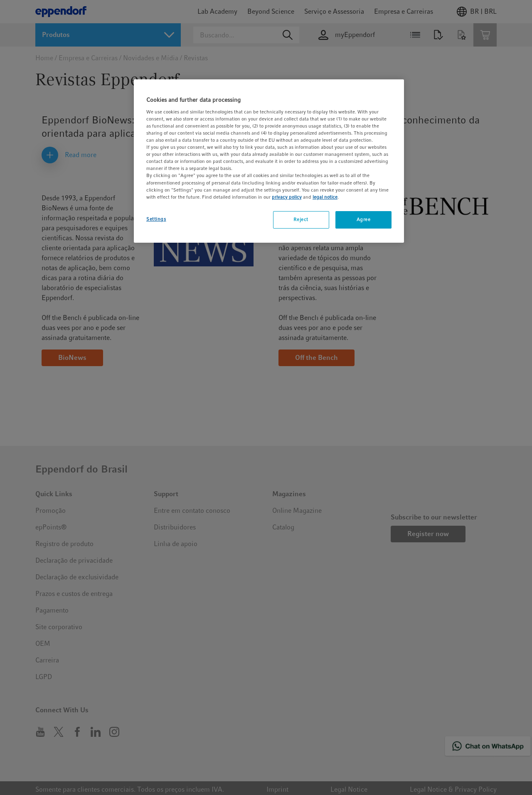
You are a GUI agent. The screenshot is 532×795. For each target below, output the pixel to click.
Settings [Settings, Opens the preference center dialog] (156, 219)
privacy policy (287, 197)
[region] (269, 161)
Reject (301, 219)
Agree (364, 219)
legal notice (325, 197)
